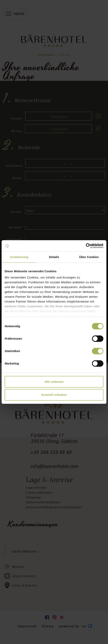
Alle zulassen (54, 382)
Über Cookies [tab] (89, 257)
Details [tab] (54, 257)
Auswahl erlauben (54, 395)
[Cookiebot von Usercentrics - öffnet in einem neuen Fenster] (86, 246)
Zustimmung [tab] (19, 257)
